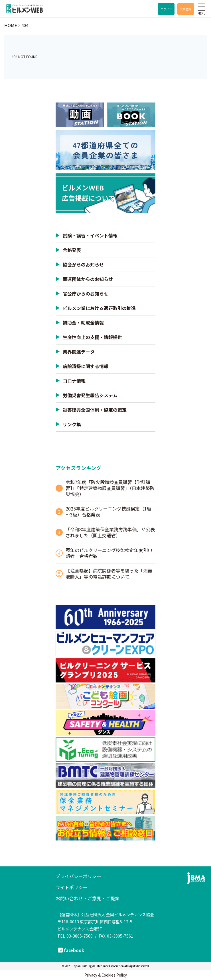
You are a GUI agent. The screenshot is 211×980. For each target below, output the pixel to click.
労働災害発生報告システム (90, 395)
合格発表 (72, 250)
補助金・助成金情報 (83, 323)
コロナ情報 (74, 381)
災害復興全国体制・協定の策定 (95, 410)
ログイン (166, 9)
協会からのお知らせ (83, 265)
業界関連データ (79, 352)
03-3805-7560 (80, 936)
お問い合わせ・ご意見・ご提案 (88, 898)
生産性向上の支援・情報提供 (92, 337)
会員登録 (186, 9)
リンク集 (72, 424)
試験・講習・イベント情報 (90, 235)
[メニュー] (202, 7)
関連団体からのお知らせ (88, 279)
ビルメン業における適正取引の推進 (99, 308)
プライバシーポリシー (78, 876)
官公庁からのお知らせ (86, 294)
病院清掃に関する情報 (86, 366)
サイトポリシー (72, 887)
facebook (74, 950)
